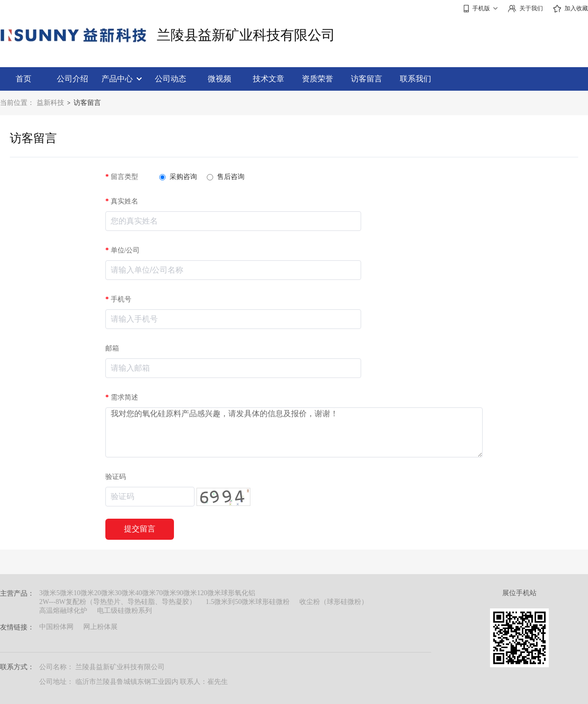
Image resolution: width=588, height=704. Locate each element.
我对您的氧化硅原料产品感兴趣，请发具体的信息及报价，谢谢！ (294, 432)
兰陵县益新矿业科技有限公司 (246, 35)
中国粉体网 (56, 627)
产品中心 (122, 79)
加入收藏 (570, 9)
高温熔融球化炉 (63, 611)
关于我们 (525, 9)
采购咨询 (178, 177)
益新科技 (50, 103)
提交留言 (140, 529)
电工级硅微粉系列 (124, 611)
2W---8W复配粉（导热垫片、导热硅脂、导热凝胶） (118, 602)
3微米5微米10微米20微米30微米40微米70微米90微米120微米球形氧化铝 (147, 593)
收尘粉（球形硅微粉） (334, 602)
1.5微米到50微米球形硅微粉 (248, 602)
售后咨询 (226, 177)
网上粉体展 (100, 627)
